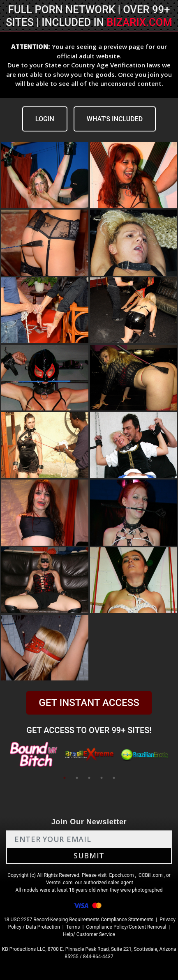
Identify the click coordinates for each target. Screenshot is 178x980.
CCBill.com (151, 875)
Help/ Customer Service (89, 934)
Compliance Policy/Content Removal (126, 927)
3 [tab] (89, 778)
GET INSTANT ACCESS (89, 703)
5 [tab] (114, 778)
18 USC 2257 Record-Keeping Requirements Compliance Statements (79, 920)
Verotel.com (59, 883)
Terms (73, 927)
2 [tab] (77, 778)
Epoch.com (121, 875)
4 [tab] (102, 778)
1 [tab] (65, 778)
